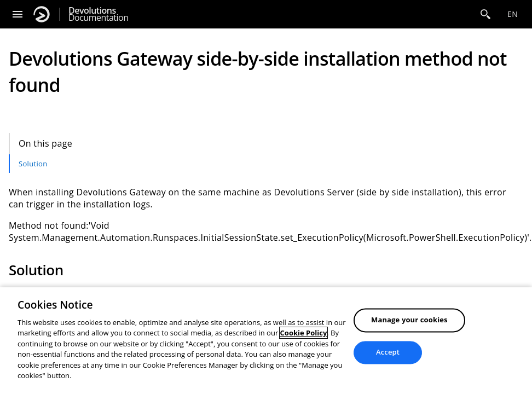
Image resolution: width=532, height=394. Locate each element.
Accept (388, 352)
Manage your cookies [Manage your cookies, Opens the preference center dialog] (409, 320)
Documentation (98, 14)
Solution (33, 164)
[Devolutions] (42, 14)
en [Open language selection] (513, 14)
